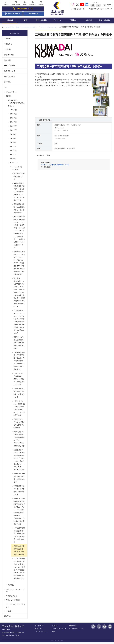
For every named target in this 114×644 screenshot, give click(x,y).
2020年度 (13, 120)
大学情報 (10, 20)
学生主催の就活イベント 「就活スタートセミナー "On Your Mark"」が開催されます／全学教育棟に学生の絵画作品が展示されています (19, 265)
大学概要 (7, 51)
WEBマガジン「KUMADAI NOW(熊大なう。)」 (45, 27)
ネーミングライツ (12, 14)
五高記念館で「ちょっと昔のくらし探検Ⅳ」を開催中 (19, 425)
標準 (93, 5)
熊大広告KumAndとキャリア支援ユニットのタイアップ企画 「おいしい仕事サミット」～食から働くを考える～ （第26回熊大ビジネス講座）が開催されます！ (19, 294)
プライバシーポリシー (59, 630)
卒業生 (25, 3)
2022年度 (13, 111)
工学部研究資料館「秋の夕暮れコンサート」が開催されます (19, 210)
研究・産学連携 (41, 20)
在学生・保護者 (16, 3)
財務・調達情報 (10, 67)
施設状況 (7, 618)
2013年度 (13, 148)
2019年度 (13, 124)
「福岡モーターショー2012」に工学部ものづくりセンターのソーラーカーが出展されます (19, 410)
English (107, 5)
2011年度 (13, 156)
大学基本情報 (9, 56)
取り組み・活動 (10, 78)
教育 (25, 20)
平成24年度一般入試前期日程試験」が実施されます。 (19, 479)
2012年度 (13, 152)
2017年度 (13, 132)
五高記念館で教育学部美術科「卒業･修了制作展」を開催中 (19, 552)
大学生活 (89, 20)
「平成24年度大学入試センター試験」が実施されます (19, 394)
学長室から (8, 46)
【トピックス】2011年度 (84, 27)
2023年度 (13, 160)
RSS (53, 633)
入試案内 (73, 20)
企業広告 (34, 14)
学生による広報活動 (13, 602)
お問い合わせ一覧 (77, 9)
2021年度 (13, 115)
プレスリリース (11, 94)
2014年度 (13, 144)
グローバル (57, 20)
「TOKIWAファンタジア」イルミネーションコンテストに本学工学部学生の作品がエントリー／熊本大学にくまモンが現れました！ (19, 323)
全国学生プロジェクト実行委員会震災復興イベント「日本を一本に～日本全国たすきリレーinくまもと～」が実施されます (19, 461)
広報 (17, 27)
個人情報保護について (76, 630)
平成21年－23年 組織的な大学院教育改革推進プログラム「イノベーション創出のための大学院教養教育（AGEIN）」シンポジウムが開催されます (20, 513)
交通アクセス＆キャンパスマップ (100, 9)
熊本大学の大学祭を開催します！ (19, 178)
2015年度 (13, 140)
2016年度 (13, 136)
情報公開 (7, 62)
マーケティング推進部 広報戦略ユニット (55, 166)
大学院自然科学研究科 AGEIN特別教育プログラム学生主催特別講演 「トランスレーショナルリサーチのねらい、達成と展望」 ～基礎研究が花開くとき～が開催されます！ (19, 234)
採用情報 (7, 84)
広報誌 (23, 27)
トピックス (68, 27)
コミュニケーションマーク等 (15, 592)
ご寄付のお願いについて (23, 9)
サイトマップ (39, 627)
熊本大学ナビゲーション (15, 34)
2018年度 (13, 128)
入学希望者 (6, 3)
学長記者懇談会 (11, 598)
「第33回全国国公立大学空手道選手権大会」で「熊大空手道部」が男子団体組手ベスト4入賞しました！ (19, 362)
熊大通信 (11, 587)
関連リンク (39, 630)
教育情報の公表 (10, 73)
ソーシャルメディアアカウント (15, 607)
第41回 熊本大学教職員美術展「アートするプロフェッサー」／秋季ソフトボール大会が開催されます (19, 193)
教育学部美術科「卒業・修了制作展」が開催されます (19, 492)
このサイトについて (41, 633)
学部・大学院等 (104, 20)
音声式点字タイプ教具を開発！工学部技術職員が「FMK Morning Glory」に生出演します (19, 440)
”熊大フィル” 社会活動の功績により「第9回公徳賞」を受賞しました (19, 344)
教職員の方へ (73, 627)
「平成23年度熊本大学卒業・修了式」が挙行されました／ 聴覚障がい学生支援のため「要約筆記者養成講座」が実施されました (19, 572)
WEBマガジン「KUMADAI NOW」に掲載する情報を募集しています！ (19, 381)
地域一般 (41, 3)
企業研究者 (33, 3)
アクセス (55, 627)
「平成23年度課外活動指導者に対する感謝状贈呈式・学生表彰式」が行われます (19, 537)
